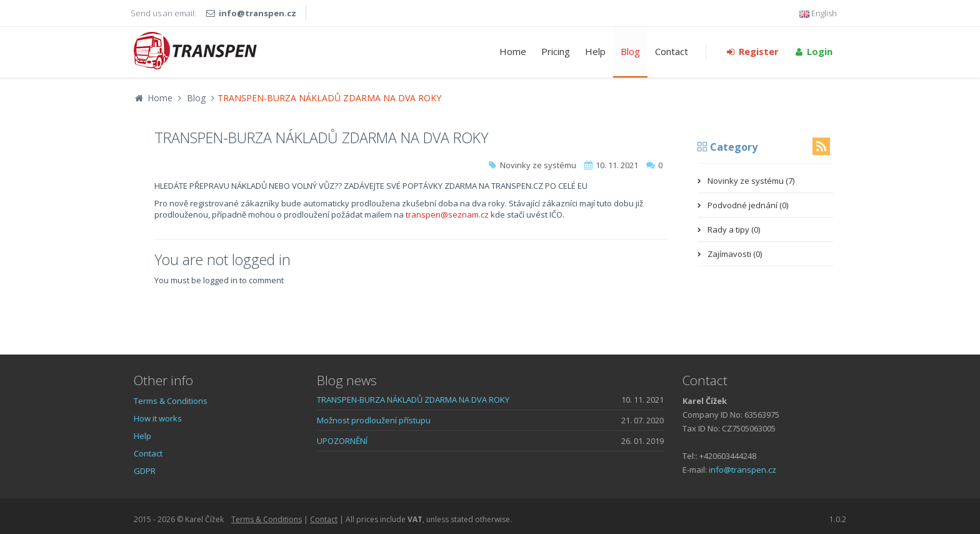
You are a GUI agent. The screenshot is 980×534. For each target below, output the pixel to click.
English (818, 13)
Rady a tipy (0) (734, 229)
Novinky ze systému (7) (751, 181)
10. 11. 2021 (617, 165)
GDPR (145, 471)
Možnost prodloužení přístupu (374, 420)
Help (595, 51)
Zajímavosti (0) (735, 254)
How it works (158, 418)
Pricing (556, 51)
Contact (672, 51)
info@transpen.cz (257, 13)
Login (813, 51)
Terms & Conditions (171, 401)
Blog (630, 51)
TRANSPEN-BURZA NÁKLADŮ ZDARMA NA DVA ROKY (413, 400)
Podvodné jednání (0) (748, 205)
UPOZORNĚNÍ (342, 441)
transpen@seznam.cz (447, 214)
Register (752, 51)
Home (513, 51)
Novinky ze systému (538, 165)
